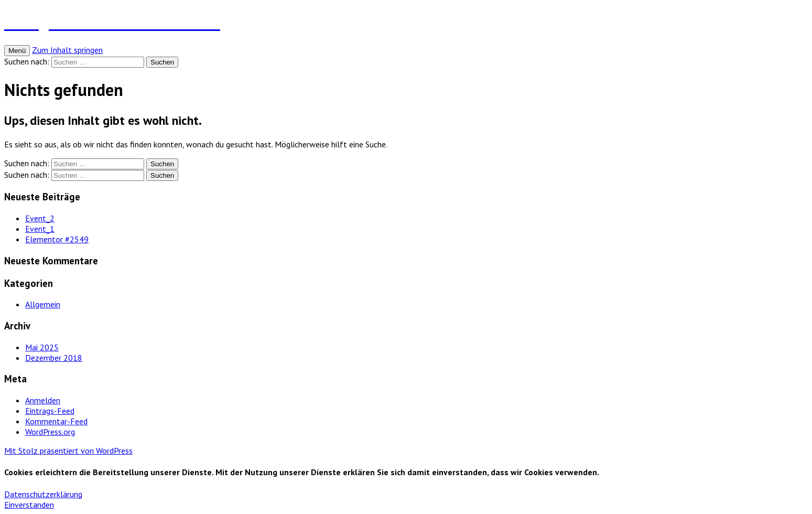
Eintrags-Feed (50, 411)
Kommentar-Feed (56, 421)
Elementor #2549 (57, 239)
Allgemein (43, 304)
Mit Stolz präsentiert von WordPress (68, 451)
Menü (17, 51)
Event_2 (40, 218)
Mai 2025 (42, 347)
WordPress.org (50, 432)
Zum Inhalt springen (67, 50)
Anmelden (43, 400)
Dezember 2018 (54, 358)
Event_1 (40, 229)
